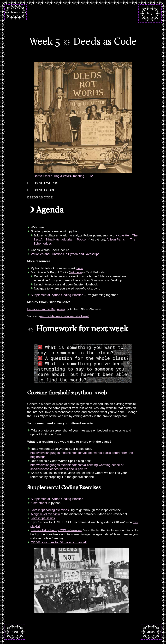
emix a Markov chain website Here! (64, 316)
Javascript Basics (43, 518)
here (80, 268)
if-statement (39, 503)
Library (151, 632)
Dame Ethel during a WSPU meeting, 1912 (63, 176)
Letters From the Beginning (46, 309)
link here (76, 272)
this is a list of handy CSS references (56, 530)
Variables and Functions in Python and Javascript (65, 254)
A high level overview (45, 514)
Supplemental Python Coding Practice (57, 295)
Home (15, 632)
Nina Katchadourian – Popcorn (67, 239)
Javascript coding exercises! (50, 510)
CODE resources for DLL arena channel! (59, 542)
